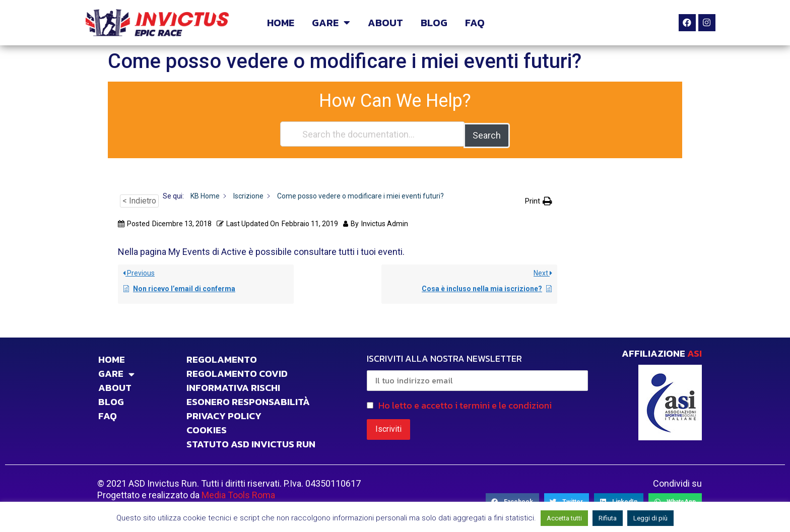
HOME (281, 23)
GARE (331, 23)
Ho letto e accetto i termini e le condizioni (465, 404)
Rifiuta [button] (608, 518)
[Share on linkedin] (619, 501)
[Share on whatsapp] (675, 501)
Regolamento (222, 358)
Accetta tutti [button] (564, 518)
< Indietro (139, 200)
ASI (695, 352)
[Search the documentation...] (373, 134)
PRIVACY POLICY (224, 415)
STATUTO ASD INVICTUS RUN (251, 443)
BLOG (434, 23)
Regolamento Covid (237, 372)
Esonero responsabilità (248, 401)
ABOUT (385, 23)
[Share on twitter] (567, 501)
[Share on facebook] (512, 501)
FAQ (475, 23)
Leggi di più (650, 518)
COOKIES (207, 429)
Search (487, 134)
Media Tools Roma (238, 493)
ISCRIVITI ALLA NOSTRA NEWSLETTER (477, 370)
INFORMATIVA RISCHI (233, 386)
